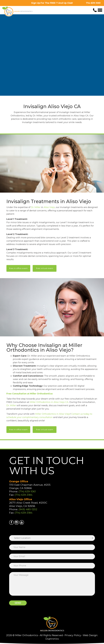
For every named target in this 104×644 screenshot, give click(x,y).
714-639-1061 (93, 3)
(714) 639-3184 (24, 495)
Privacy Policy (73, 635)
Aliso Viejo (49, 207)
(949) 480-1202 (28, 509)
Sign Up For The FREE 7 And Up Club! (52, 3)
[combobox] (52, 538)
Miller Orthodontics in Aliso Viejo (53, 414)
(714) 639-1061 (27, 491)
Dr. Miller (36, 207)
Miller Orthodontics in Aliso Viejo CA (49, 402)
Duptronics (52, 639)
